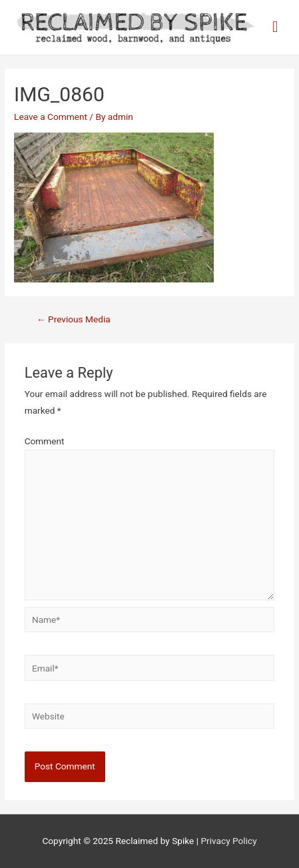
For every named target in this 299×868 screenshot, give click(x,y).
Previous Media (74, 319)
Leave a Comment (51, 117)
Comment (45, 441)
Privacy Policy (228, 841)
